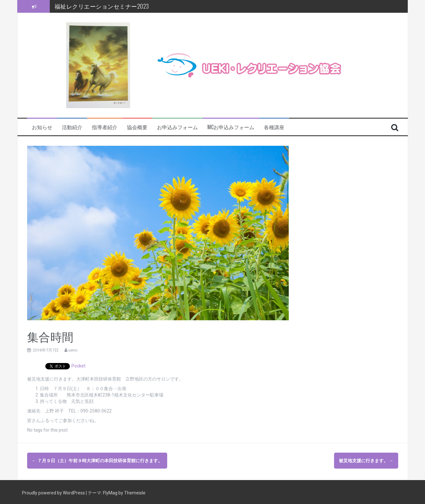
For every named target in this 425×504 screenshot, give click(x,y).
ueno (73, 350)
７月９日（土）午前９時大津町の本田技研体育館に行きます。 (97, 461)
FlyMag (110, 491)
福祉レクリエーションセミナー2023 (102, 6)
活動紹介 (72, 127)
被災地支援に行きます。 (366, 461)
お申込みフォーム (177, 127)
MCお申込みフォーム (231, 127)
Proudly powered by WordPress (54, 491)
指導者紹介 (105, 127)
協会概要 (137, 127)
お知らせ (42, 127)
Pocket (78, 366)
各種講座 (274, 127)
